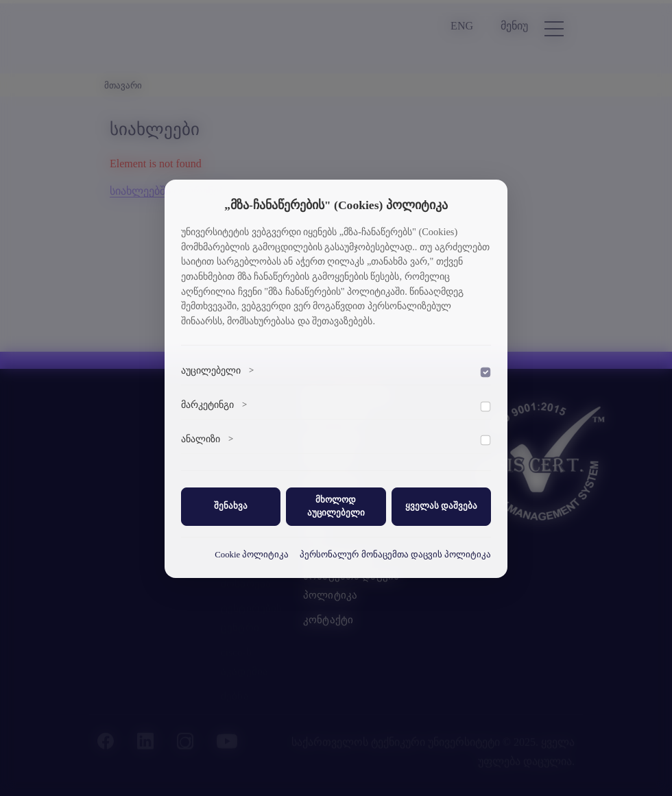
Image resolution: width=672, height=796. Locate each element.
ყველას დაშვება (441, 506)
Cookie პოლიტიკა (252, 555)
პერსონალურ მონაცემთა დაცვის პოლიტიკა (395, 555)
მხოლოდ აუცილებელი (336, 506)
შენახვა (231, 506)
